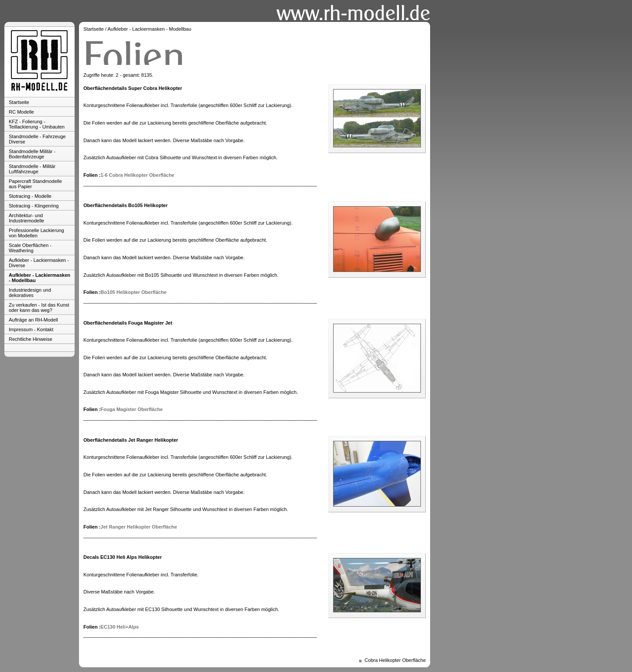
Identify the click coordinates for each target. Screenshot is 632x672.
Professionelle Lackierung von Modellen (36, 233)
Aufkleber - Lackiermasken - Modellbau (39, 278)
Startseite (19, 102)
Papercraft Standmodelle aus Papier (35, 184)
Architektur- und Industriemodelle (27, 218)
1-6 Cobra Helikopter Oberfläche (137, 175)
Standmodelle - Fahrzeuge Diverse (37, 139)
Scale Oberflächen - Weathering (30, 248)
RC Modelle (21, 112)
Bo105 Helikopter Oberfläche (133, 292)
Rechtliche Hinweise (31, 339)
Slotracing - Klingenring (34, 206)
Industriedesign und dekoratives (30, 293)
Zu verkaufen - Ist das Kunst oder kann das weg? (39, 307)
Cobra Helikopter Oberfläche (395, 660)
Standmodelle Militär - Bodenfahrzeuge (32, 154)
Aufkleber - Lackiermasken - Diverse (39, 263)
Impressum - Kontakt (31, 329)
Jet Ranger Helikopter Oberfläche (139, 527)
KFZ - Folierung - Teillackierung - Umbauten (37, 124)
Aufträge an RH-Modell (33, 320)
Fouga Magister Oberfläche (132, 409)
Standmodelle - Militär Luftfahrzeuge (32, 169)
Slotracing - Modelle (30, 196)
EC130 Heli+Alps (120, 627)
